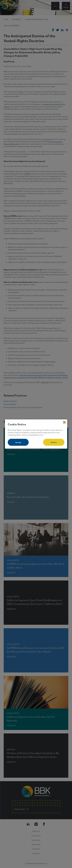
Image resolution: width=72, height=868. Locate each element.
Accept (18, 442)
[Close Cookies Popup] (64, 422)
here (42, 435)
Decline (54, 442)
